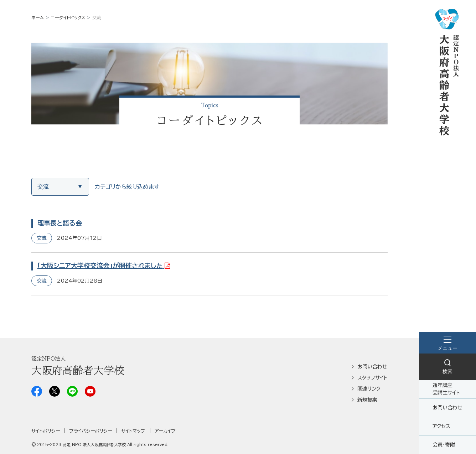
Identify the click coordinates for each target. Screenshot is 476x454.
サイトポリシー (46, 431)
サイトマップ (133, 431)
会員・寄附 (444, 445)
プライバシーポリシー (90, 431)
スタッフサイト (372, 378)
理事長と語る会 (60, 223)
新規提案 (367, 400)
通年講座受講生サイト (446, 389)
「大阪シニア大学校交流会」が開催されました (100, 265)
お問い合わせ (447, 408)
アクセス (441, 426)
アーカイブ (165, 431)
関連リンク (369, 389)
